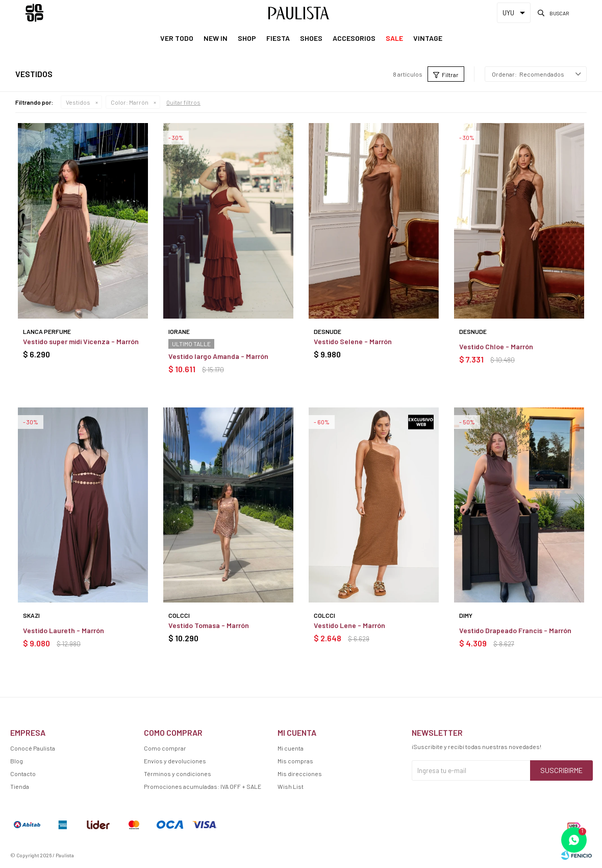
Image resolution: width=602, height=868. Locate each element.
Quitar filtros (183, 102)
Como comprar (165, 748)
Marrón (130, 102)
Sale (394, 38)
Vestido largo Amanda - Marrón (218, 356)
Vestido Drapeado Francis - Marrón (515, 630)
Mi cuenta (291, 748)
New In (216, 38)
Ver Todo (177, 38)
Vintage (428, 38)
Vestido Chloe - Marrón (496, 346)
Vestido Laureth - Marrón (64, 630)
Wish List (291, 786)
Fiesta (278, 38)
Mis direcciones (300, 774)
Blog (17, 761)
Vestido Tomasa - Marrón (209, 625)
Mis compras (295, 761)
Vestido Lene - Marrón (349, 625)
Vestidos (78, 102)
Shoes (311, 38)
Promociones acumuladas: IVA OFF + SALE (203, 786)
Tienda (20, 786)
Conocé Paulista (33, 748)
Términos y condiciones (178, 774)
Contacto (23, 774)
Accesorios (354, 38)
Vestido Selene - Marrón (353, 341)
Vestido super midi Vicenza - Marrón (81, 341)
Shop (247, 38)
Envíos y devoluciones (175, 761)
